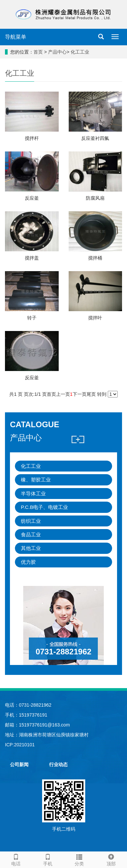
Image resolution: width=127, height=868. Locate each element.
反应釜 (32, 198)
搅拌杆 (32, 138)
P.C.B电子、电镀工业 (44, 507)
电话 (16, 859)
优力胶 (28, 562)
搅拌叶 (95, 318)
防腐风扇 (95, 198)
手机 (48, 859)
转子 (32, 318)
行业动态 (58, 765)
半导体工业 (33, 494)
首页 (38, 52)
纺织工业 (31, 521)
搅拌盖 (32, 258)
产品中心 (57, 52)
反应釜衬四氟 (95, 138)
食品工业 (31, 535)
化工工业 (80, 52)
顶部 (111, 859)
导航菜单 (16, 37)
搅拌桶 (95, 258)
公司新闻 (19, 765)
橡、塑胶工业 (36, 480)
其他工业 (31, 548)
